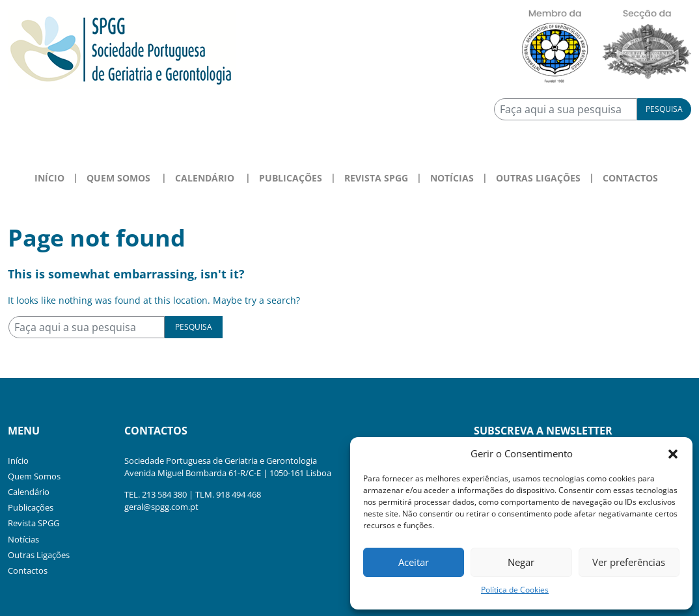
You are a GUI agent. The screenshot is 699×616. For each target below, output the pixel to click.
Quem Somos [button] (118, 178)
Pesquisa (664, 109)
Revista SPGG (376, 178)
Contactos (630, 178)
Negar (521, 562)
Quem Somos (34, 476)
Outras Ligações (538, 178)
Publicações (291, 178)
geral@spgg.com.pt (161, 507)
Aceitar (414, 562)
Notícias (452, 178)
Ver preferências (629, 562)
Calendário (29, 492)
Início (49, 178)
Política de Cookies (515, 590)
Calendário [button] (205, 178)
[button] (673, 453)
